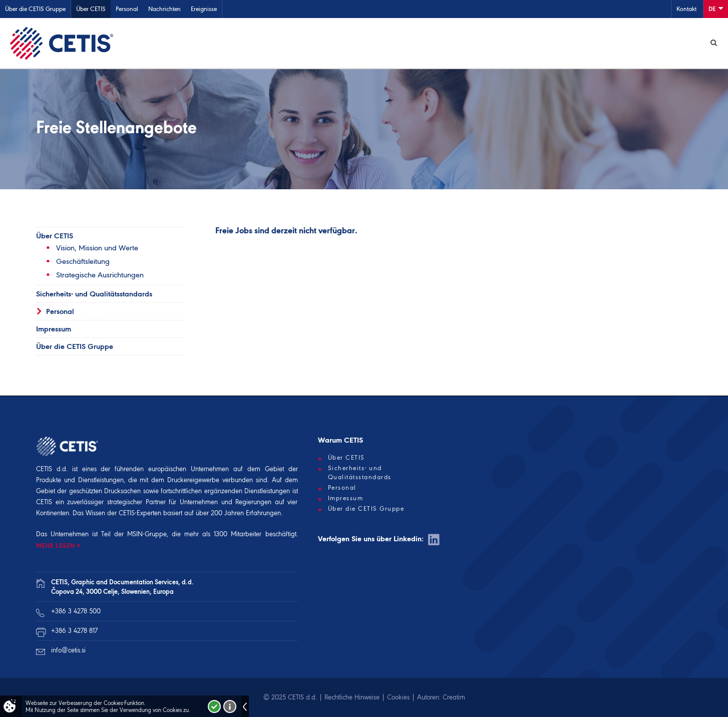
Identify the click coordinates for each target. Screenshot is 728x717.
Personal (127, 9)
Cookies (398, 697)
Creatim (454, 697)
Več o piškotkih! (230, 706)
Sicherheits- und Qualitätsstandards (94, 294)
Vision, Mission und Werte (97, 248)
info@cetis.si (68, 650)
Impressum (54, 329)
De (716, 8)
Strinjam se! (214, 706)
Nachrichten (164, 9)
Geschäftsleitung (83, 261)
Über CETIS (91, 9)
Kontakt (686, 9)
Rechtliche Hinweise (352, 697)
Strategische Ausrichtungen (100, 275)
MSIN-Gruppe (147, 534)
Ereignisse (204, 9)
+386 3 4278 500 (76, 611)
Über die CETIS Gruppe (35, 9)
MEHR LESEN (56, 546)
